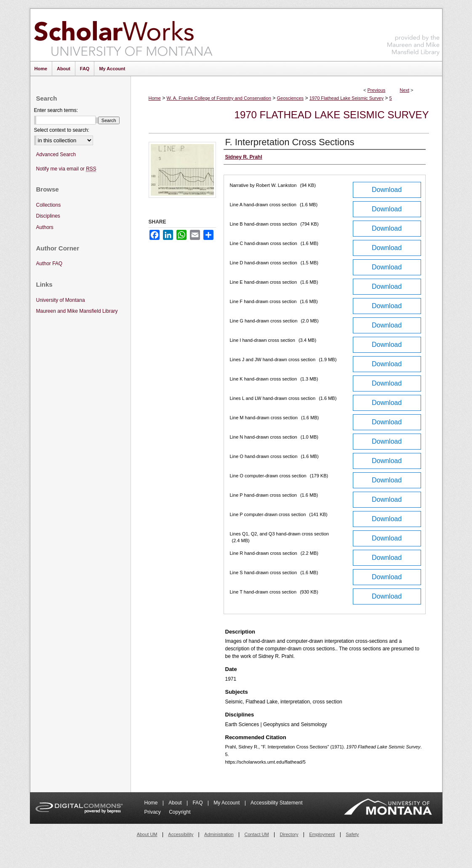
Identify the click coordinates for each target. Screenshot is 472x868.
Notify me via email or (66, 169)
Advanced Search (56, 154)
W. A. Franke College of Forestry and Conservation (219, 98)
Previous (377, 90)
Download (387, 190)
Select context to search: (62, 130)
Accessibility (181, 834)
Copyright (180, 812)
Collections (49, 205)
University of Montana (61, 300)
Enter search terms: (56, 110)
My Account (227, 803)
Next (404, 90)
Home (155, 98)
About (176, 803)
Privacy (153, 812)
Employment (322, 834)
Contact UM (257, 834)
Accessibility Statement (276, 803)
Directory (289, 834)
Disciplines (48, 216)
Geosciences (290, 98)
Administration (219, 834)
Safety (352, 834)
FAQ (198, 803)
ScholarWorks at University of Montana (123, 35)
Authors (45, 227)
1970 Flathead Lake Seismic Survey (347, 98)
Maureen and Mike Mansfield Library (413, 33)
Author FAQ (49, 264)
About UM (147, 834)
